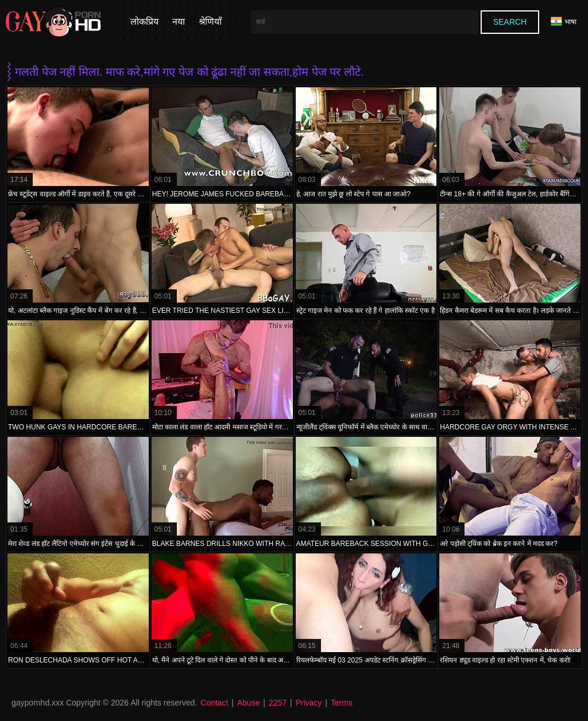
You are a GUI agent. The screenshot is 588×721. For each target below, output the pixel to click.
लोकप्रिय (144, 22)
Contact (214, 703)
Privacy (308, 703)
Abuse (249, 703)
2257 (278, 703)
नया (179, 22)
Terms (342, 703)
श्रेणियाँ (210, 22)
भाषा (564, 22)
